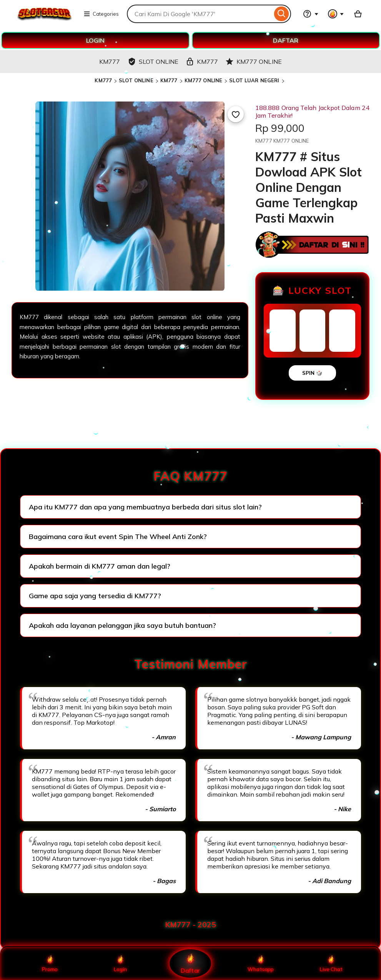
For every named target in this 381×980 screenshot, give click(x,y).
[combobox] (200, 14)
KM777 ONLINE (204, 80)
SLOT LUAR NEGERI (254, 80)
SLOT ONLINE (136, 80)
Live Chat (331, 963)
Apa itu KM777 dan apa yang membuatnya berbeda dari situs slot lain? (145, 507)
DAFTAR (286, 40)
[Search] (282, 14)
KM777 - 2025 (191, 925)
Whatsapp (261, 963)
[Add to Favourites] (236, 114)
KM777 (103, 80)
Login (120, 963)
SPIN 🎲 (312, 373)
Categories (101, 14)
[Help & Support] (311, 14)
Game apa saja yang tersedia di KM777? (95, 596)
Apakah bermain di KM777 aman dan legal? (100, 566)
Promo (50, 963)
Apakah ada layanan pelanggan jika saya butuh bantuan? (122, 625)
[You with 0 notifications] (336, 14)
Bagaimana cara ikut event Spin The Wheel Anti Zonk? (118, 537)
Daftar (190, 963)
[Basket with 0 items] (358, 14)
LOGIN (95, 40)
